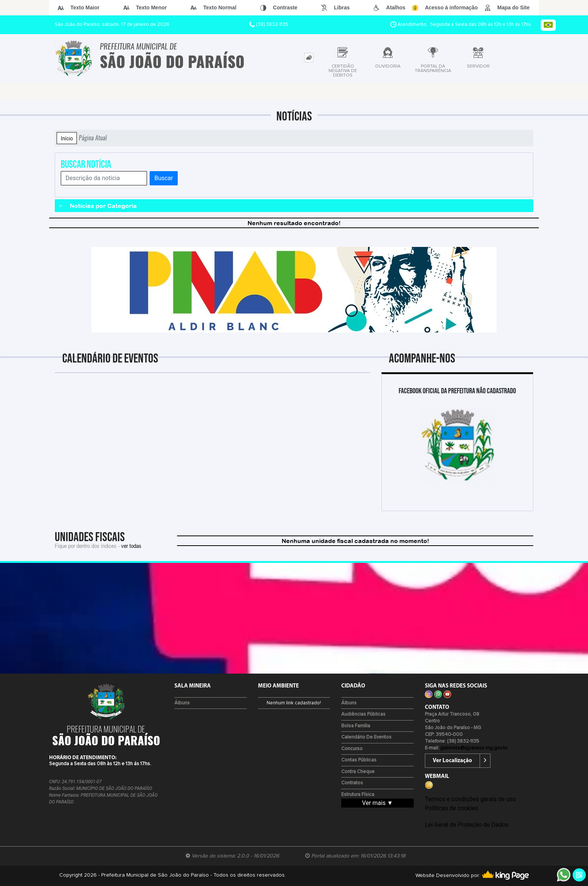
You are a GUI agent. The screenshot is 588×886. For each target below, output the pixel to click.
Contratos (352, 783)
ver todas (131, 546)
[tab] (309, 58)
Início (67, 138)
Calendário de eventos (366, 737)
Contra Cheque (358, 772)
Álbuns (182, 703)
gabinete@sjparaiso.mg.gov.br (474, 748)
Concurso (352, 749)
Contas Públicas (359, 760)
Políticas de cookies (451, 808)
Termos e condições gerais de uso (470, 799)
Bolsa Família (356, 726)
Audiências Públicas (363, 714)
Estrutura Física (358, 795)
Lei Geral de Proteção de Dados (467, 825)
